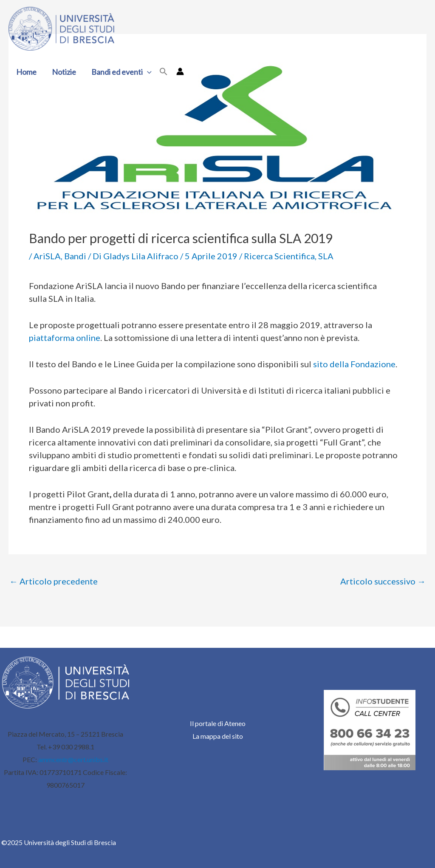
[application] (147, 72)
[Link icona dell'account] (180, 71)
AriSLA (47, 256)
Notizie (64, 72)
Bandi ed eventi (121, 72)
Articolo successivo (383, 581)
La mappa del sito (218, 736)
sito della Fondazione (354, 364)
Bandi (75, 256)
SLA (326, 256)
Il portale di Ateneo (218, 723)
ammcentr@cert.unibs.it (73, 759)
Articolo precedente (54, 581)
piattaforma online (65, 338)
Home (26, 72)
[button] (164, 72)
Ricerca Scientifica (279, 256)
